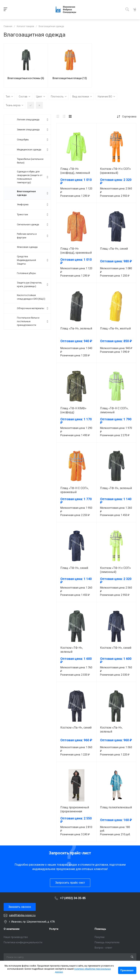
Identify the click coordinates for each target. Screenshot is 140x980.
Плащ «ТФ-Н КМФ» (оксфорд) (73, 410)
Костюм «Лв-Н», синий (76, 728)
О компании (12, 929)
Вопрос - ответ (103, 948)
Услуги (54, 929)
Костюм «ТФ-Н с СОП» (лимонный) (115, 570)
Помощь (100, 929)
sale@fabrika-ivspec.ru (22, 915)
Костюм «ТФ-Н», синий (116, 648)
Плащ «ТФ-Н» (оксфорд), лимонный (75, 171)
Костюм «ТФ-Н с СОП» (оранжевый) (115, 171)
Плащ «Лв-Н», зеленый (76, 328)
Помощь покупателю (107, 942)
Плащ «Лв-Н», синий (114, 249)
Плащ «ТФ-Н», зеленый (116, 488)
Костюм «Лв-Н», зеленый (111, 730)
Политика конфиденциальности (23, 942)
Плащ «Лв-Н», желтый (115, 328)
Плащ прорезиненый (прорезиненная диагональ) (75, 811)
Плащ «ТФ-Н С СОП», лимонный (114, 410)
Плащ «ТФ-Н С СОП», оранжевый (74, 490)
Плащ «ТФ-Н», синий (74, 568)
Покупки (100, 937)
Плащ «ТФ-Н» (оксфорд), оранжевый (76, 251)
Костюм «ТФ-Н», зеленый (72, 650)
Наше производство (16, 937)
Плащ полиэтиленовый (116, 807)
